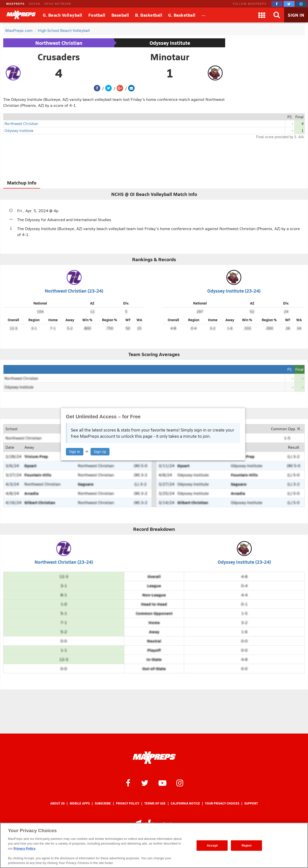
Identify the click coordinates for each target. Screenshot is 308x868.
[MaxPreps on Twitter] (289, 4)
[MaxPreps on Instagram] (301, 4)
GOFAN (35, 4)
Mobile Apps (80, 803)
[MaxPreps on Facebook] (277, 4)
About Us (57, 803)
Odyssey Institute (170, 43)
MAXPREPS (15, 4)
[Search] (277, 15)
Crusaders (59, 57)
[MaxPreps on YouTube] (162, 783)
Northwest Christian (59, 43)
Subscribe (103, 803)
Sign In (75, 452)
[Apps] (262, 15)
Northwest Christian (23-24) (74, 291)
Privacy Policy (128, 803)
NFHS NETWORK (58, 4)
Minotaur (170, 57)
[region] (154, 845)
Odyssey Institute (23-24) (234, 291)
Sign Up (100, 452)
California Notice (185, 803)
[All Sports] (204, 15)
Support (251, 803)
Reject (247, 845)
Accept (212, 845)
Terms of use (155, 803)
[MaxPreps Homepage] (154, 758)
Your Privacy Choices (222, 803)
